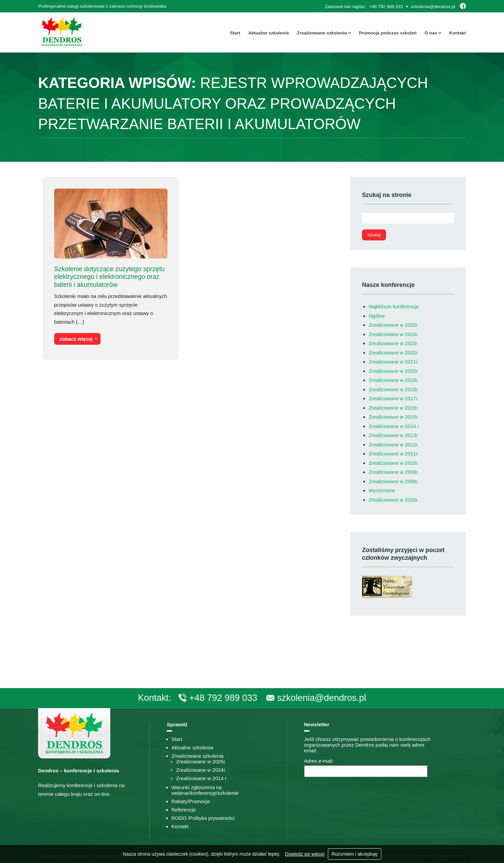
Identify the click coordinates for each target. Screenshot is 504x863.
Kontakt (458, 33)
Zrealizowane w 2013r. (394, 435)
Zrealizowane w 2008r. (394, 481)
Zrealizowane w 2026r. (394, 500)
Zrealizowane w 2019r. (394, 380)
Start (235, 33)
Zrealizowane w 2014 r (394, 426)
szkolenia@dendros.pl (433, 7)
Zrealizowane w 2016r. (394, 408)
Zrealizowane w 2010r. (394, 463)
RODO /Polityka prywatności (203, 818)
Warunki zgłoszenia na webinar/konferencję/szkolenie (205, 790)
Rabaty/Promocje (191, 801)
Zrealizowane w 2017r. (394, 398)
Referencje (184, 810)
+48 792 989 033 (386, 7)
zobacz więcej (76, 339)
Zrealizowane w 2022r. (394, 353)
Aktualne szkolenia (269, 33)
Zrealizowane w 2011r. (394, 454)
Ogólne (377, 316)
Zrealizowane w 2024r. (394, 334)
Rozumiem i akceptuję (355, 854)
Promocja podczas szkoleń (388, 33)
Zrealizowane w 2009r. (394, 472)
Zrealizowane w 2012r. (394, 445)
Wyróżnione (382, 490)
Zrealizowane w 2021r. (394, 362)
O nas (431, 33)
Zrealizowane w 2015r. (394, 417)
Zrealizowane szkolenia (322, 33)
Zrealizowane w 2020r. (394, 371)
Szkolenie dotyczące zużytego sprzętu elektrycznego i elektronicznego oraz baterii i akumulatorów (109, 277)
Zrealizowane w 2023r (393, 343)
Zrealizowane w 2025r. (394, 325)
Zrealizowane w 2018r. (394, 389)
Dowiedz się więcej (305, 854)
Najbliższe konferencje (394, 306)
